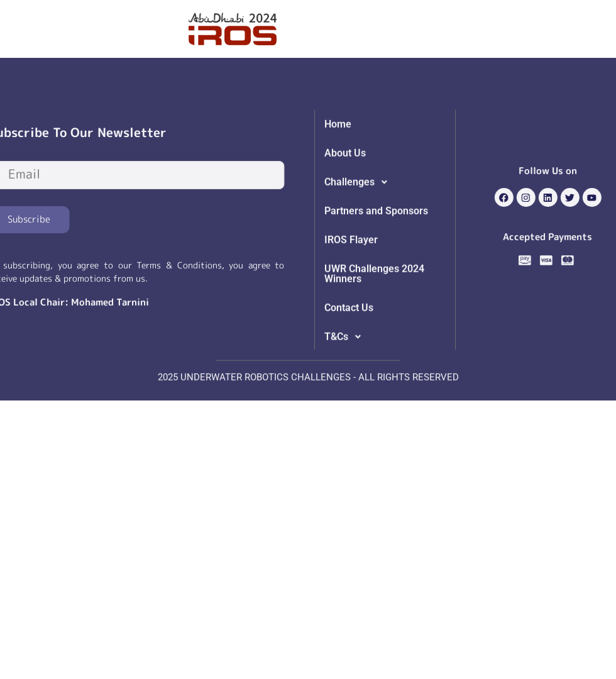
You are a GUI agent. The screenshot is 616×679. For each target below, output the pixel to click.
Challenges (359, 216)
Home (338, 158)
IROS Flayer (351, 274)
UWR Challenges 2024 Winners (374, 308)
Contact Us (349, 342)
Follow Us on (569, 171)
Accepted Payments (568, 237)
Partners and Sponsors (376, 245)
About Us (345, 187)
